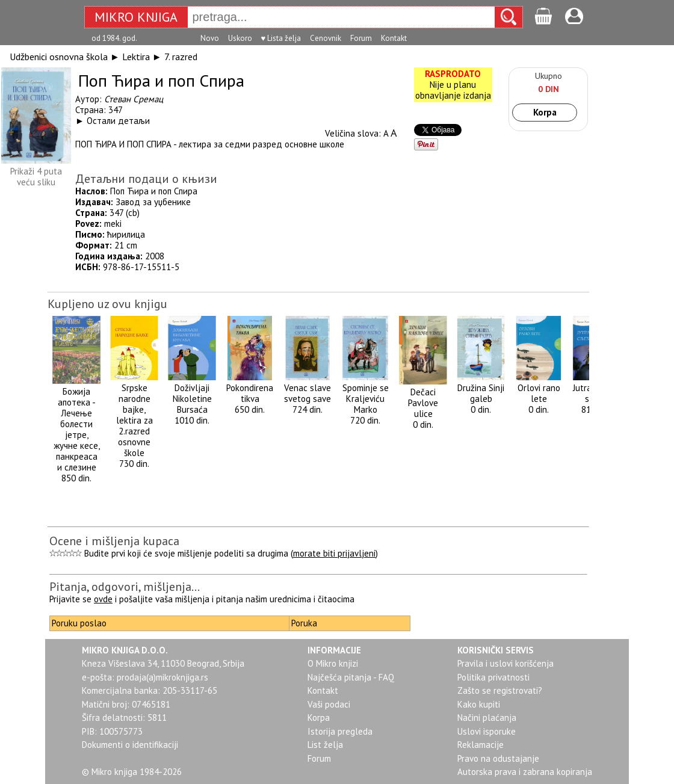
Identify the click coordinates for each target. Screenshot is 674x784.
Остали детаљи (118, 121)
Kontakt (394, 38)
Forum (361, 38)
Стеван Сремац (134, 99)
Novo (210, 38)
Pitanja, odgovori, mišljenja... (125, 587)
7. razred (181, 57)
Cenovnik (326, 38)
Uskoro (240, 38)
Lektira (136, 57)
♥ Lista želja (281, 38)
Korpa (545, 112)
